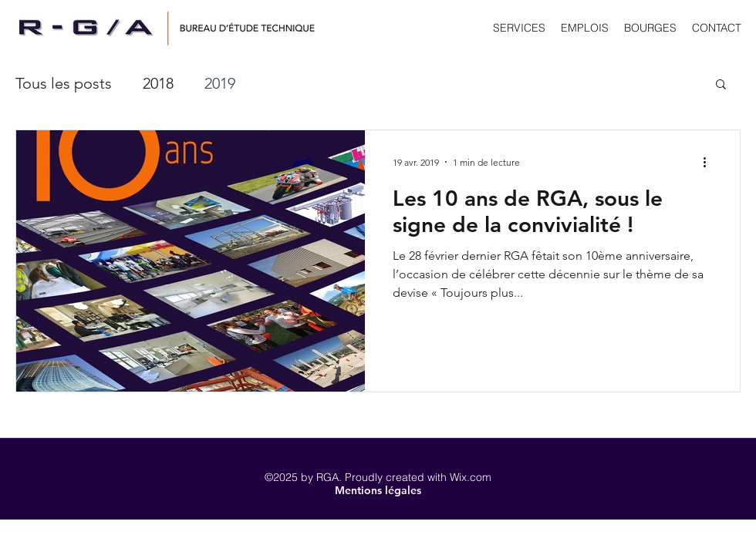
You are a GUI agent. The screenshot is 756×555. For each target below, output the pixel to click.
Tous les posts (64, 83)
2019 (220, 83)
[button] (721, 85)
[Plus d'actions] (710, 162)
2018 (158, 83)
